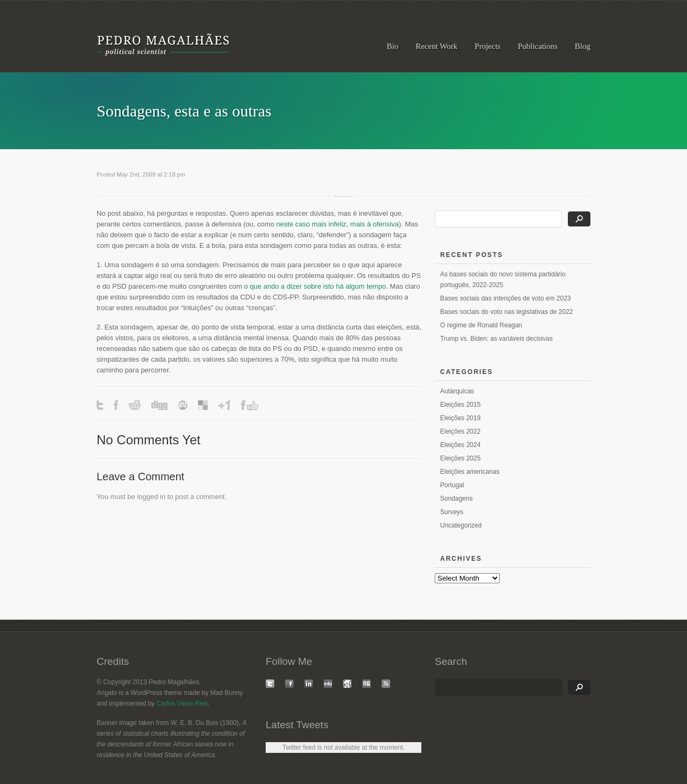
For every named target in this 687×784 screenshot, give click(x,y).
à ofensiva (383, 224)
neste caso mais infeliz (312, 224)
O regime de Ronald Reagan (481, 325)
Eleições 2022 (460, 431)
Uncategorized (461, 525)
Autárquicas (457, 391)
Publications (538, 46)
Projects (487, 46)
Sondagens (456, 499)
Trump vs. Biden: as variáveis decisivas (496, 339)
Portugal (452, 485)
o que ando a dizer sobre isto (289, 286)
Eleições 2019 (460, 418)
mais (358, 224)
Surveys (452, 512)
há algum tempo (361, 286)
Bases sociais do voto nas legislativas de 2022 (506, 312)
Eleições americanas (470, 472)
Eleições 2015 (460, 405)
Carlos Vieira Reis (182, 704)
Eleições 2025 (460, 458)
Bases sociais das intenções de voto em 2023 (505, 298)
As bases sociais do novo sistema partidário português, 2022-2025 (503, 280)
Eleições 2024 (460, 445)
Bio (393, 46)
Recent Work (436, 46)
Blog (583, 46)
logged (147, 497)
